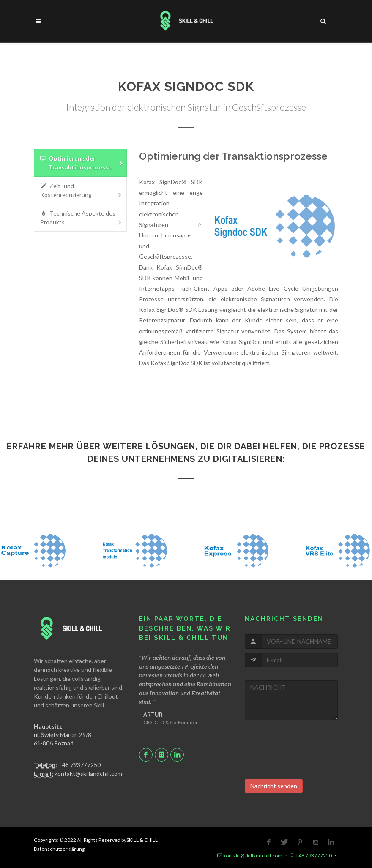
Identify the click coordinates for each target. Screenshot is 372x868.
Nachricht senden (274, 786)
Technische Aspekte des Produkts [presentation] (82, 218)
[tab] (81, 163)
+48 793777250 (67, 765)
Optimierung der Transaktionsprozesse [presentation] (82, 163)
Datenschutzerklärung (59, 849)
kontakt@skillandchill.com (78, 774)
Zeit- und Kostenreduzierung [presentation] (82, 190)
